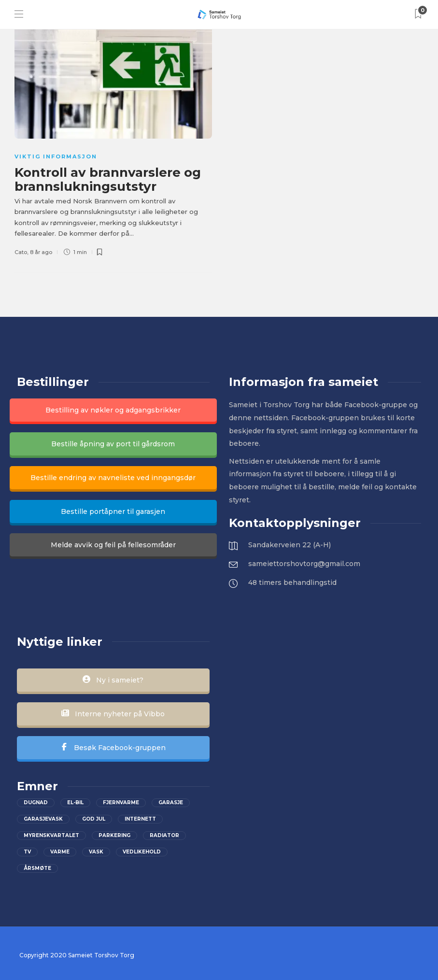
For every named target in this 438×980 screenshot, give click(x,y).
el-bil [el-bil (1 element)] (75, 802)
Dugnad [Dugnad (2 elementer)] (36, 802)
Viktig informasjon (56, 156)
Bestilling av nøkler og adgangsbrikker (113, 410)
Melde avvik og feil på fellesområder (113, 545)
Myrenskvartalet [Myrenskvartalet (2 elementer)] (51, 835)
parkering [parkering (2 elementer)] (114, 835)
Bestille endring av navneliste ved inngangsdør (113, 478)
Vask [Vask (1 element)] (96, 852)
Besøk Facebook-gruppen (113, 748)
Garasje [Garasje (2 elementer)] (171, 802)
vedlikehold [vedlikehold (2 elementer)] (142, 852)
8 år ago (41, 252)
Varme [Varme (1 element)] (60, 852)
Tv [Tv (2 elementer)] (27, 852)
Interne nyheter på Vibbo (113, 714)
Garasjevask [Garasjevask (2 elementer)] (43, 819)
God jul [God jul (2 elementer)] (94, 819)
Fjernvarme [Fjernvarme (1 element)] (121, 802)
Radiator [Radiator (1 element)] (164, 835)
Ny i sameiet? (113, 680)
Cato (21, 252)
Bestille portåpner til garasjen (113, 511)
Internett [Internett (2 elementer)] (140, 819)
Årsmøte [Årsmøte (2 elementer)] (37, 868)
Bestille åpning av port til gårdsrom (113, 444)
